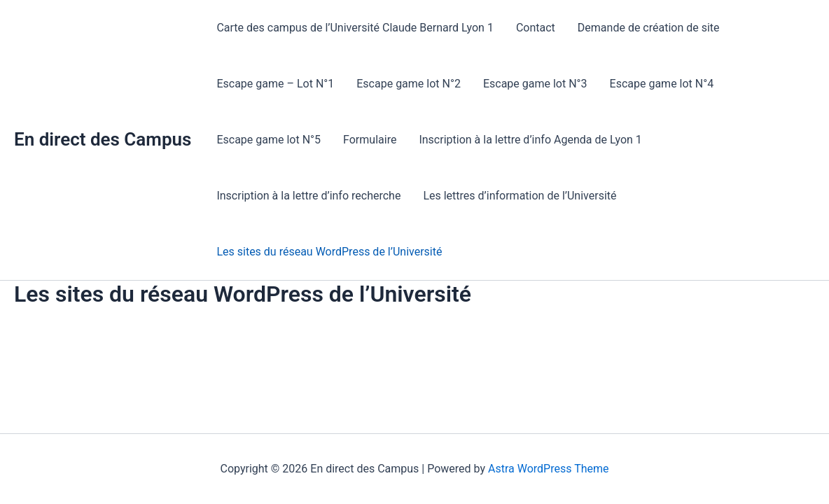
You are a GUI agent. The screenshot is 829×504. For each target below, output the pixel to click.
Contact (536, 28)
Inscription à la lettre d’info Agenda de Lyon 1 (530, 140)
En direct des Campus (103, 139)
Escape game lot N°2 (409, 84)
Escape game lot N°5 (269, 140)
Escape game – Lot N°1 (275, 84)
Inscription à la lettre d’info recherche (308, 196)
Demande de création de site (649, 28)
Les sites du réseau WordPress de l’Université (329, 252)
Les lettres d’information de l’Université (520, 196)
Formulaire (370, 140)
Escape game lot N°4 (662, 84)
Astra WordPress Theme (548, 469)
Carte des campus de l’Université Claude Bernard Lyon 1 (355, 28)
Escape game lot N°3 (535, 84)
